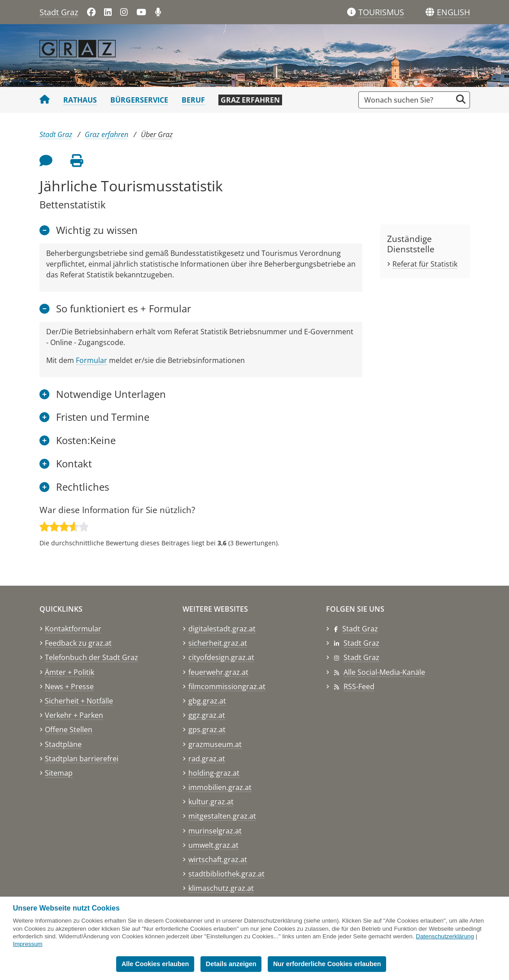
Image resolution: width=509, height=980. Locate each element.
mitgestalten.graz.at (222, 816)
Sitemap (59, 773)
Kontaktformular (73, 629)
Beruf (193, 100)
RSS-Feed (359, 686)
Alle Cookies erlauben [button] (155, 964)
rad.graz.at (207, 759)
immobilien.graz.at (220, 787)
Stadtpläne (63, 744)
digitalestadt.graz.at (222, 629)
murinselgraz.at (215, 831)
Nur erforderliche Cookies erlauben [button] (327, 964)
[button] (453, 13)
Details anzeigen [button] (231, 964)
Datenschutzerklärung (445, 936)
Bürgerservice (139, 100)
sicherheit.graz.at (218, 643)
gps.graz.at (207, 730)
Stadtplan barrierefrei (82, 759)
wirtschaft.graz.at (218, 859)
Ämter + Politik (70, 672)
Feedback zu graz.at (78, 643)
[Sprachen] (430, 12)
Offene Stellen (69, 730)
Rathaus (80, 100)
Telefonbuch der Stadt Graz (91, 657)
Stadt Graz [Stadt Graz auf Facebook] (360, 629)
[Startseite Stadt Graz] (45, 100)
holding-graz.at (214, 773)
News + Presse (69, 686)
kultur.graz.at (211, 802)
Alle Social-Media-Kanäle (384, 672)
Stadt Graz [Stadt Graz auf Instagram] (361, 657)
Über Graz (157, 134)
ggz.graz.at (207, 715)
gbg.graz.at (207, 701)
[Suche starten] (461, 99)
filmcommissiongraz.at (227, 686)
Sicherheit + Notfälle (79, 701)
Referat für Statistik (425, 264)
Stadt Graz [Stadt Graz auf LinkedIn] (361, 643)
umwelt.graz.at (213, 845)
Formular (91, 360)
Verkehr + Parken (74, 715)
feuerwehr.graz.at (218, 672)
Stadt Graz (59, 12)
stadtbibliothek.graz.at (226, 874)
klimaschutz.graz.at (221, 888)
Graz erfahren (250, 100)
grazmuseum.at (215, 744)
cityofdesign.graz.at (221, 657)
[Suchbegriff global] (407, 100)
